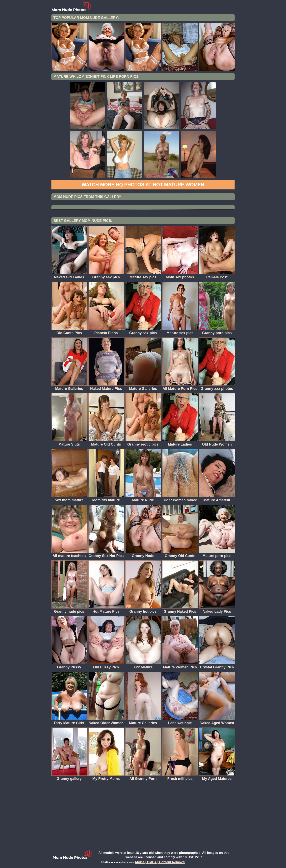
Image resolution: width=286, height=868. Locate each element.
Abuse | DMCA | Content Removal (160, 862)
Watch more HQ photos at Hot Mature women (143, 185)
